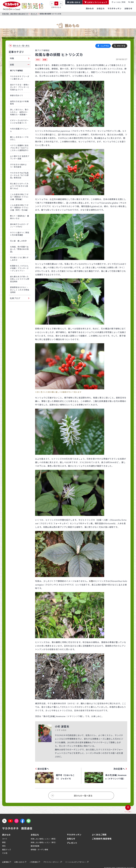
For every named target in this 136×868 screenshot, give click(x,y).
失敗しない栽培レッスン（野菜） (44, 839)
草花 (38, 60)
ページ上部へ (128, 812)
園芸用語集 (35, 846)
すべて (5, 839)
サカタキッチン (74, 835)
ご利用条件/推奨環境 (102, 839)
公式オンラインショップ (97, 2)
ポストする (121, 46)
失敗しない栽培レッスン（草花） (44, 842)
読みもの (34, 14)
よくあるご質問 (120, 2)
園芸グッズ (7, 850)
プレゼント (72, 843)
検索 (132, 2)
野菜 (4, 842)
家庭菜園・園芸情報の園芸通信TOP (15, 14)
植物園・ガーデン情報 (39, 850)
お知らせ (71, 839)
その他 (5, 853)
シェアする (105, 46)
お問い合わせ (75, 2)
